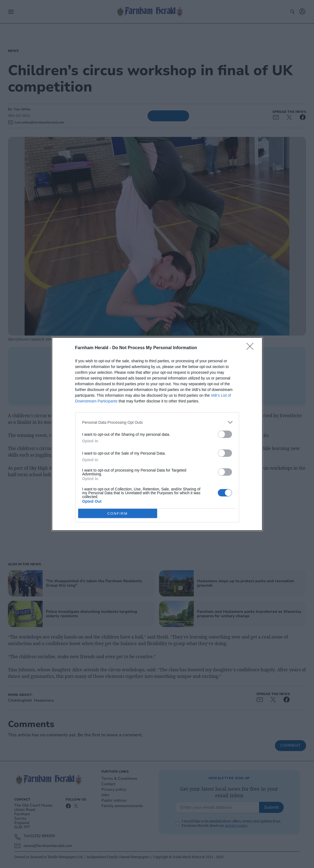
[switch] (225, 434)
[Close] (252, 348)
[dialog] (157, 434)
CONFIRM (118, 513)
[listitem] (157, 422)
